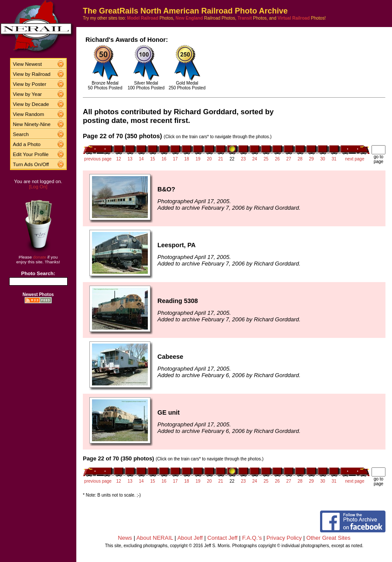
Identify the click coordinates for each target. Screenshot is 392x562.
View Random (29, 114)
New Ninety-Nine (32, 124)
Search (21, 134)
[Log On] (38, 187)
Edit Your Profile (31, 154)
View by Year (27, 94)
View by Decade (31, 104)
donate (40, 257)
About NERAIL (155, 538)
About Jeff (190, 538)
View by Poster (30, 84)
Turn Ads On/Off (31, 164)
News (125, 538)
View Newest (27, 64)
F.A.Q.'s (252, 538)
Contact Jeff (223, 538)
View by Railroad (32, 74)
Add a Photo (27, 144)
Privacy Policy (284, 538)
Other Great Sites (329, 538)
